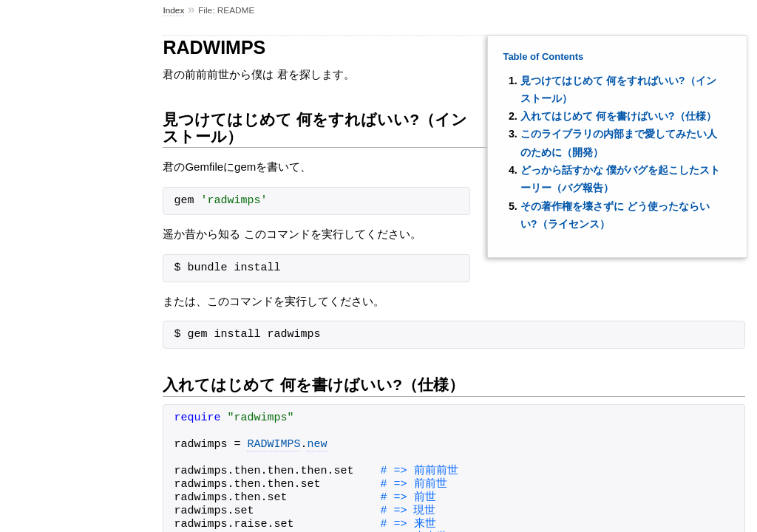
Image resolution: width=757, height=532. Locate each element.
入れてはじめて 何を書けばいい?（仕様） (618, 116)
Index (173, 10)
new (317, 445)
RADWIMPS (274, 445)
